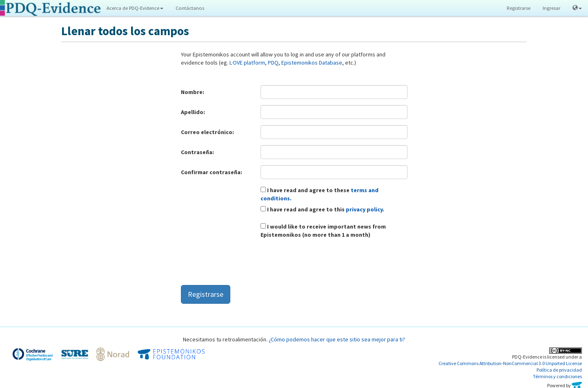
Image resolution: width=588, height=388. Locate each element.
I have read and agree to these (320, 194)
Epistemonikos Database (312, 63)
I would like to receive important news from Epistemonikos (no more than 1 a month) (323, 231)
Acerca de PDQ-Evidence (135, 8)
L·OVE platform (247, 63)
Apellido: (193, 112)
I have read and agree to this (322, 209)
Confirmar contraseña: (212, 172)
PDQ (273, 63)
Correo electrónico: (207, 132)
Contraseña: (197, 152)
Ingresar (551, 8)
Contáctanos (190, 8)
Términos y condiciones (557, 376)
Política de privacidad (559, 370)
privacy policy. (365, 209)
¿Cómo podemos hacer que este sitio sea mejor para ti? (337, 339)
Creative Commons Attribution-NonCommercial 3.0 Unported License (510, 363)
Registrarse (519, 8)
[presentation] (243, 263)
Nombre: (193, 92)
